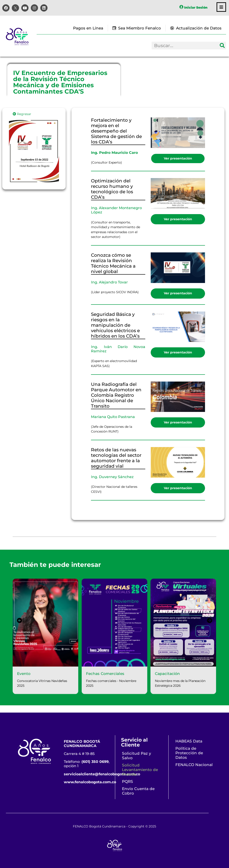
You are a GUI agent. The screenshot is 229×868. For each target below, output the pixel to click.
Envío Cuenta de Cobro (138, 791)
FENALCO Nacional (194, 765)
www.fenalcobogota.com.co (90, 782)
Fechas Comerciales (104, 676)
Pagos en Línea (88, 28)
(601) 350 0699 (95, 762)
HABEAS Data (189, 741)
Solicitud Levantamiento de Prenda (140, 770)
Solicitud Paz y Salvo (137, 756)
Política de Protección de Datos (189, 753)
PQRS (128, 781)
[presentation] (13, 619)
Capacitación (171, 676)
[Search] (222, 46)
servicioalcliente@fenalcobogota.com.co (102, 774)
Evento (17, 676)
